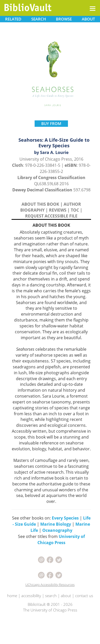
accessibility (31, 596)
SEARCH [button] (39, 19)
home (12, 596)
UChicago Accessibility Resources (50, 585)
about (66, 596)
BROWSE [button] (64, 19)
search (51, 596)
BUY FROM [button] (51, 123)
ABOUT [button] (88, 19)
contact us (84, 596)
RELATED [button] (13, 19)
